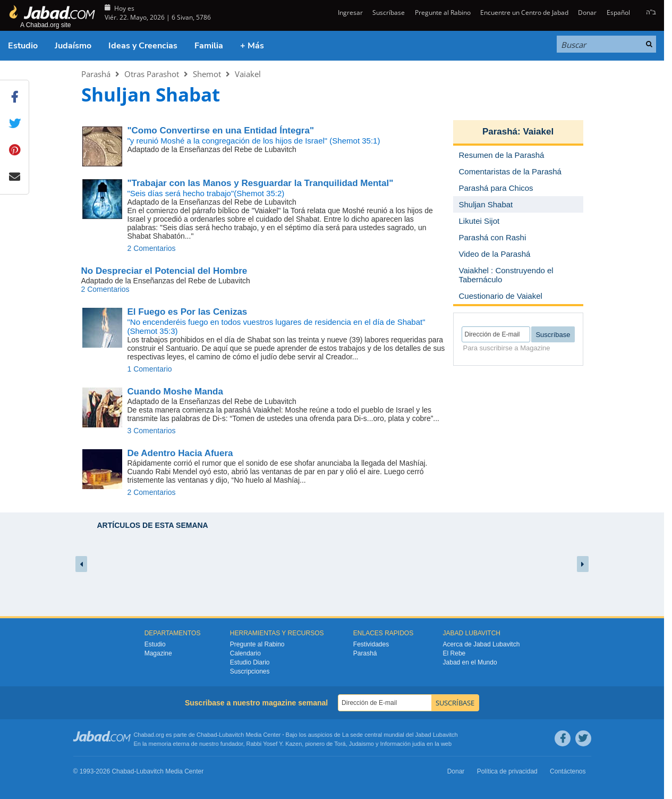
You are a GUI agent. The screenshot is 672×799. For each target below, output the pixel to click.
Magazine (158, 653)
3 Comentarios (152, 431)
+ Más (252, 46)
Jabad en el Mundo (470, 662)
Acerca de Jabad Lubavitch (482, 644)
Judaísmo (73, 46)
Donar (587, 12)
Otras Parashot (152, 74)
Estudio (23, 46)
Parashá (96, 74)
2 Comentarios (152, 248)
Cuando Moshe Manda (175, 392)
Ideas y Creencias (143, 46)
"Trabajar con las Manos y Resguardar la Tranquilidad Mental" (261, 183)
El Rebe (454, 653)
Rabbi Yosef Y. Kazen (274, 744)
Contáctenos (568, 771)
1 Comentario (150, 369)
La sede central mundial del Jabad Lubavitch (400, 735)
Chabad (207, 735)
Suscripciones (250, 671)
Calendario (245, 653)
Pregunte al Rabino (443, 12)
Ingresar (350, 12)
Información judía (403, 744)
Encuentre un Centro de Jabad (524, 12)
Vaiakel (248, 74)
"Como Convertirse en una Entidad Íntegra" (221, 131)
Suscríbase (389, 12)
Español (618, 12)
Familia (209, 46)
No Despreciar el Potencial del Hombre (164, 271)
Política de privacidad (507, 771)
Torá (340, 744)
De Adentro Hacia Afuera (180, 453)
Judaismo (361, 744)
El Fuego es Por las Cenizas (188, 312)
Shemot (207, 74)
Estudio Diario (250, 662)
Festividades (371, 644)
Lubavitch (231, 735)
